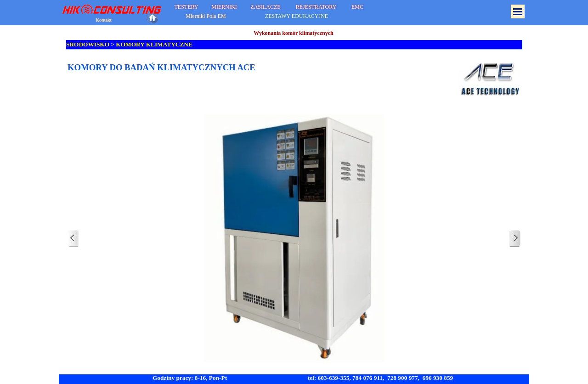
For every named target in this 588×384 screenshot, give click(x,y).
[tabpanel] (294, 79)
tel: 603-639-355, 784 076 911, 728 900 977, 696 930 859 (381, 378)
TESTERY (186, 7)
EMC (357, 7)
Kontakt (103, 20)
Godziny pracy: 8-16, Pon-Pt (190, 378)
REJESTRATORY (316, 7)
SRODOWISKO (88, 44)
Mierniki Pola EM (206, 16)
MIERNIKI (224, 7)
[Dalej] (515, 239)
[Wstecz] (73, 239)
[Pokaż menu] (518, 11)
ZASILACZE (265, 7)
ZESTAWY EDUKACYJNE (297, 16)
